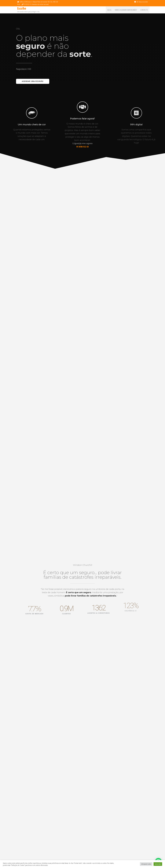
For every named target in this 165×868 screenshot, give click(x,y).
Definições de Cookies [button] (146, 864)
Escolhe (22, 8)
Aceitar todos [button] (158, 864)
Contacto (144, 10)
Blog (109, 10)
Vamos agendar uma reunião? (126, 10)
